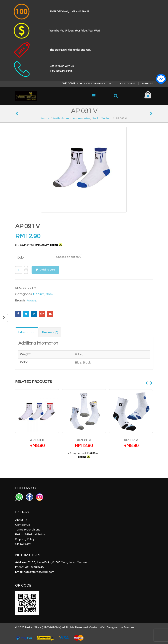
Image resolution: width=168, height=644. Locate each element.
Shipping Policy (25, 539)
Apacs (32, 300)
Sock (50, 294)
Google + (42, 314)
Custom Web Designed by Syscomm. (113, 627)
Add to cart (48, 270)
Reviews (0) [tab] (50, 332)
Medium (39, 294)
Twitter (26, 314)
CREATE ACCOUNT (102, 84)
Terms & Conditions (28, 530)
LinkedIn (34, 314)
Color (21, 258)
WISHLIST (147, 84)
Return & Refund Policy (30, 534)
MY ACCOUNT (127, 84)
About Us (21, 520)
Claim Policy (23, 544)
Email (50, 314)
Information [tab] (27, 332)
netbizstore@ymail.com (39, 572)
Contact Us (22, 525)
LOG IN (81, 84)
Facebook (18, 314)
